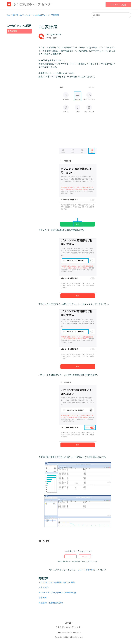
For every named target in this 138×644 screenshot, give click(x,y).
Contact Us (76, 633)
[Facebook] (40, 541)
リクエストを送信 (118, 5)
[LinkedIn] (48, 541)
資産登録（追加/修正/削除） (51, 603)
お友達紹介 (44, 587)
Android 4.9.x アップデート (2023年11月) (57, 593)
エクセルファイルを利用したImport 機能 (57, 582)
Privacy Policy (63, 633)
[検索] (111, 15)
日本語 (69, 623)
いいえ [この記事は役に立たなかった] (85, 556)
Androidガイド (42, 15)
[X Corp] (44, 541)
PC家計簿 (55, 15)
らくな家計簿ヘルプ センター (19, 15)
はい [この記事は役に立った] (70, 556)
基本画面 (43, 598)
